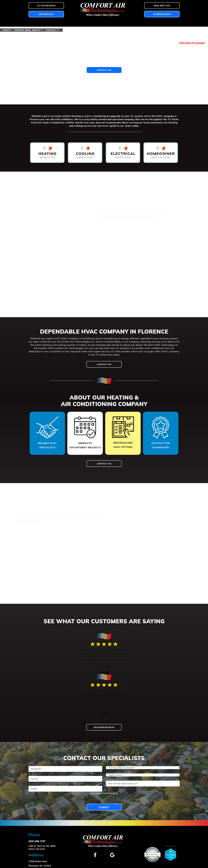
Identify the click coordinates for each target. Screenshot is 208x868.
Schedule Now (162, 14)
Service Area (141, 23)
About (155, 23)
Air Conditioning (55, 23)
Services (76, 23)
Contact (170, 23)
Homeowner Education (102, 23)
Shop (125, 23)
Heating (34, 23)
